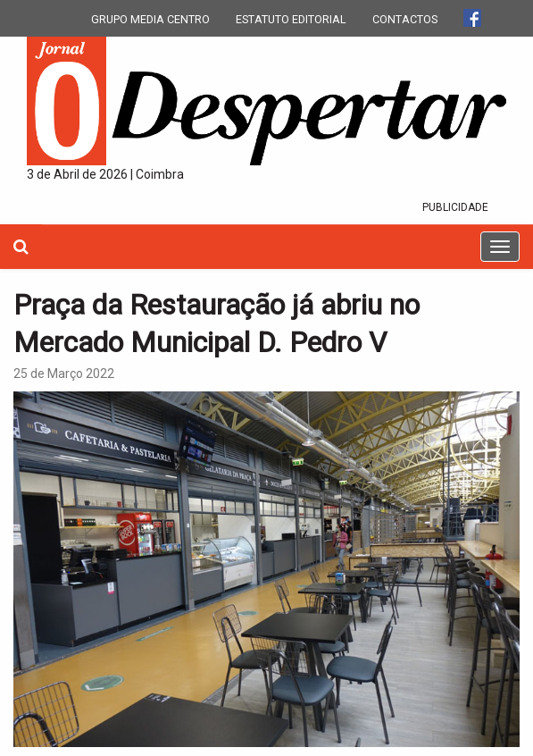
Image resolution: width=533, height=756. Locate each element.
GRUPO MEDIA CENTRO (150, 19)
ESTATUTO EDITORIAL (291, 19)
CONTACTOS (405, 19)
